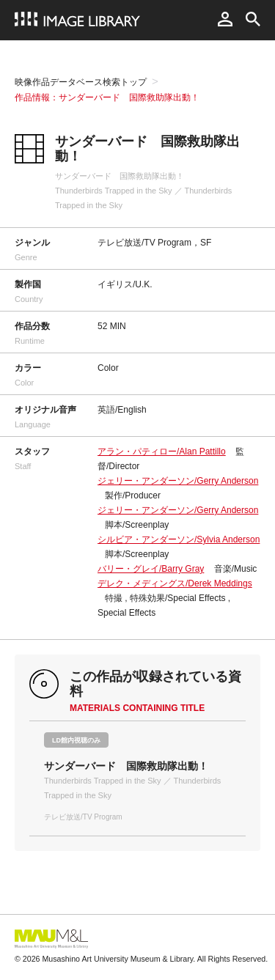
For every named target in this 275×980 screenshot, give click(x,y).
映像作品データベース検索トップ (81, 82)
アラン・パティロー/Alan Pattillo (162, 452)
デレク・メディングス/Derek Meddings (175, 583)
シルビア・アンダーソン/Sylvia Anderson (179, 539)
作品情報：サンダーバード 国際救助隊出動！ (107, 97)
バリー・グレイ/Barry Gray (151, 569)
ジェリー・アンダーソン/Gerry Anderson (178, 481)
